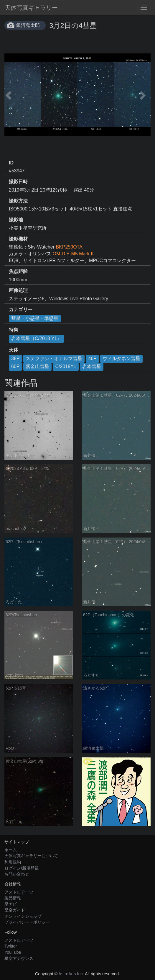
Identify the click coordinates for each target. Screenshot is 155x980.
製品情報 (13, 898)
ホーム (11, 850)
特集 (14, 330)
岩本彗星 (92, 366)
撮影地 (16, 220)
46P (92, 358)
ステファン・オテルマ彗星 (54, 358)
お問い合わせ (17, 874)
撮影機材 (18, 239)
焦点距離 (18, 271)
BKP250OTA (69, 247)
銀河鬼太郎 (28, 25)
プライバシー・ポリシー (27, 922)
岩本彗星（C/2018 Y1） (36, 338)
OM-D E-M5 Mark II (73, 254)
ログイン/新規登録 (22, 868)
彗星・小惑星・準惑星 (35, 318)
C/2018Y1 (66, 366)
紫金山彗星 (37, 366)
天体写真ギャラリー (31, 8)
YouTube (13, 952)
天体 (14, 350)
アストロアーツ (19, 892)
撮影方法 (18, 201)
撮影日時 (18, 182)
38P (15, 358)
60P (15, 366)
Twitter (11, 946)
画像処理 (18, 290)
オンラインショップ (23, 916)
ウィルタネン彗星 (121, 358)
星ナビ (11, 904)
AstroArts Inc (70, 974)
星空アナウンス (19, 958)
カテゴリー (21, 309)
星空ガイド (15, 910)
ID (11, 163)
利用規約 (13, 862)
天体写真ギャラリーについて (31, 856)
